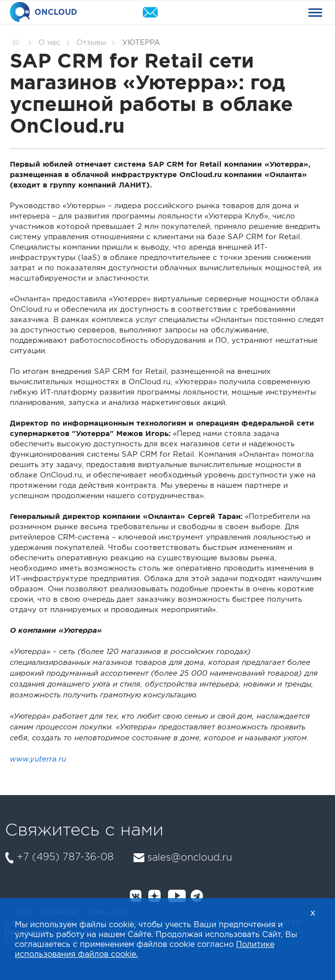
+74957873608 (228, 13)
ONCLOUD (44, 13)
